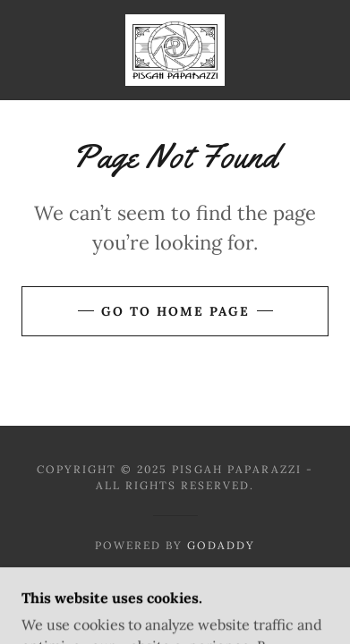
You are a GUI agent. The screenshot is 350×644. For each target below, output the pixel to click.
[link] (175, 50)
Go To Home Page (175, 311)
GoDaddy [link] (221, 545)
